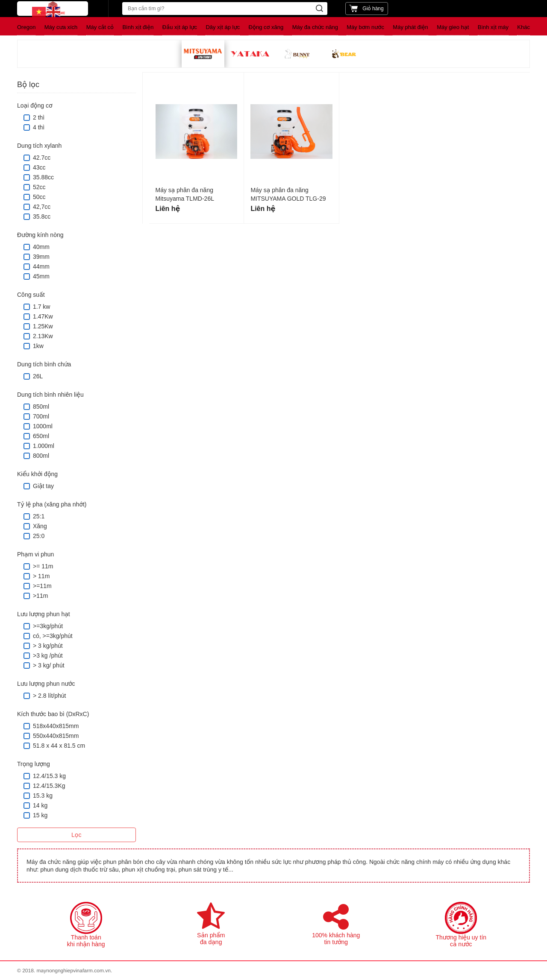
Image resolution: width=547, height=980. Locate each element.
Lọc (76, 835)
